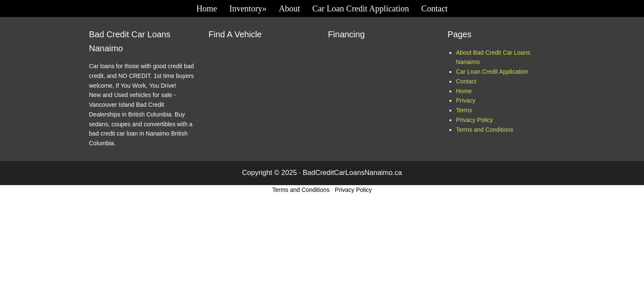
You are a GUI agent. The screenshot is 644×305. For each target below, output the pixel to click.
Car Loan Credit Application (492, 72)
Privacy (466, 100)
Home (464, 91)
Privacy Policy (474, 120)
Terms (464, 110)
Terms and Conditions (484, 130)
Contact (466, 81)
